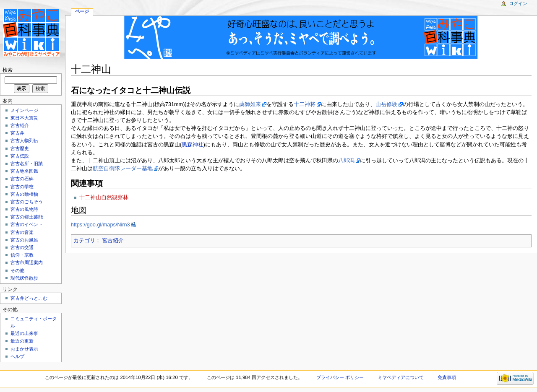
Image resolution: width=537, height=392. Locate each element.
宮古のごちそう (27, 202)
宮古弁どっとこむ (29, 298)
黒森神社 (193, 145)
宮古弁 (17, 133)
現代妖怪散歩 (24, 278)
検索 (8, 70)
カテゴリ (84, 241)
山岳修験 (386, 104)
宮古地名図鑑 (24, 171)
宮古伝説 (20, 156)
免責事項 (447, 377)
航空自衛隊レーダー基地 (123, 169)
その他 (17, 270)
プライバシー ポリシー (340, 377)
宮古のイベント (27, 224)
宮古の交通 (22, 247)
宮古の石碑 (22, 179)
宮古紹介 (113, 241)
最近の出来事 (24, 333)
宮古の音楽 (22, 232)
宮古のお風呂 (24, 240)
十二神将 (305, 104)
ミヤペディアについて (401, 377)
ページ (82, 11)
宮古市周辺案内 (27, 262)
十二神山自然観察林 (104, 197)
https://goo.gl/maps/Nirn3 (100, 225)
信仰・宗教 (22, 255)
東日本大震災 (24, 118)
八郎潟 (346, 161)
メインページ (24, 110)
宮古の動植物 (24, 194)
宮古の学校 (22, 187)
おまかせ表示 (24, 349)
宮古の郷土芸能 (27, 217)
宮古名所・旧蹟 (27, 164)
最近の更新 (22, 341)
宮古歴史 (20, 148)
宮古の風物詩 (24, 209)
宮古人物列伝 (24, 140)
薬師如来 (250, 104)
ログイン (518, 3)
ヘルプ (17, 356)
